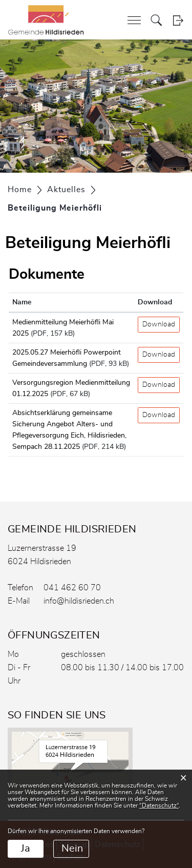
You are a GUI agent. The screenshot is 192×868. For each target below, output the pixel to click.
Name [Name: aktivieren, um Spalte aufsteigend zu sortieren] (22, 302)
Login (178, 20)
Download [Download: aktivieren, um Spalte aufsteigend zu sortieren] (155, 302)
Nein (72, 849)
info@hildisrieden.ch (79, 601)
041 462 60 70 (72, 588)
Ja (26, 849)
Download (159, 324)
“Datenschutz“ (159, 805)
